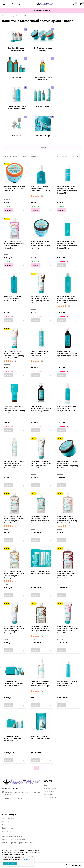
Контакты (6, 822)
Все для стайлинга (50, 798)
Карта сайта (7, 831)
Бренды (13, 16)
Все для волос (49, 794)
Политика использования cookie (14, 840)
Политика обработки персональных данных (18, 843)
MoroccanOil (22, 16)
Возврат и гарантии (9, 828)
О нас (4, 825)
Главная (5, 16)
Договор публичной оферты (12, 836)
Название (35, 156)
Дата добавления (10, 156)
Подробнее (27, 859)
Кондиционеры (49, 791)
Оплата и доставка (9, 819)
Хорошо (10, 863)
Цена (24, 156)
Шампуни (47, 785)
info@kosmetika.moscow (12, 798)
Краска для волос (50, 788)
